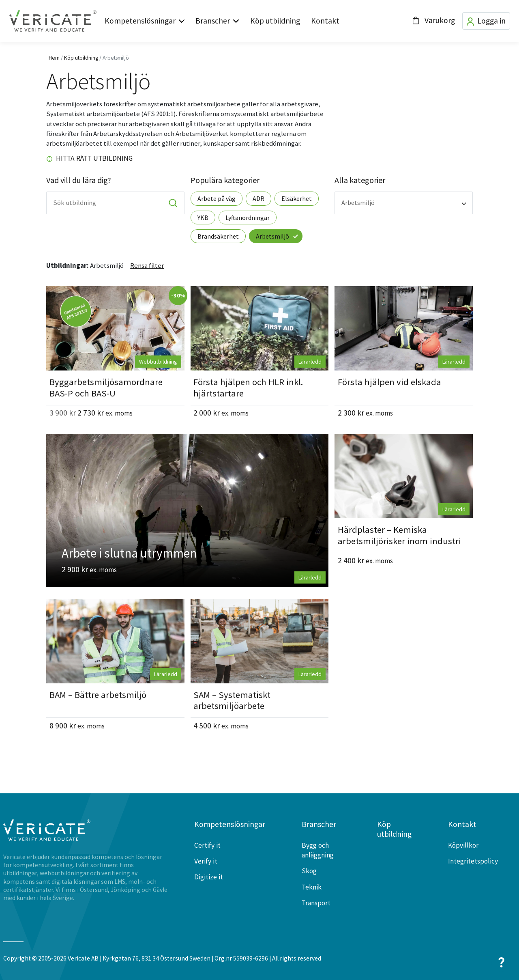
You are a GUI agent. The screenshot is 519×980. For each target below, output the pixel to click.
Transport (316, 903)
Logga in (486, 21)
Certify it (207, 845)
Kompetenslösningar (140, 21)
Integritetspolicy (473, 861)
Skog (309, 871)
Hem (54, 58)
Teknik (312, 887)
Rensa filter (147, 266)
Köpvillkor (463, 845)
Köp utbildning (275, 21)
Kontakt (325, 21)
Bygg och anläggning (318, 850)
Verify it (206, 861)
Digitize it (209, 877)
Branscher (213, 21)
